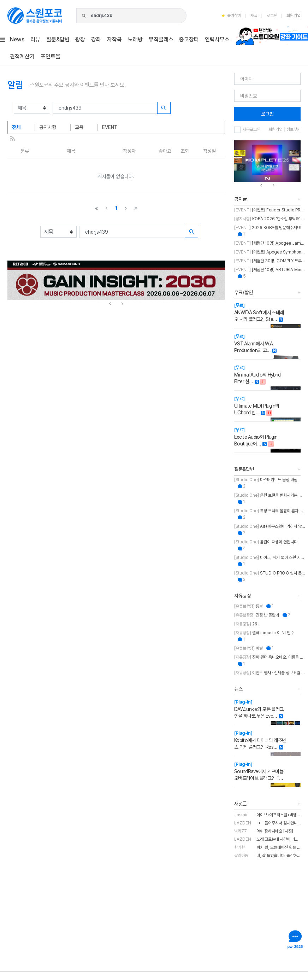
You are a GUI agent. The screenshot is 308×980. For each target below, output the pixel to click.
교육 (79, 127)
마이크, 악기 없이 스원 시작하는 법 (269, 558)
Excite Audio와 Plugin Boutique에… (256, 437)
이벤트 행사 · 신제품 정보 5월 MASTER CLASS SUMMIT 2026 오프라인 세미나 (269, 673)
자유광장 (243, 596)
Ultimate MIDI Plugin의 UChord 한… (257, 406)
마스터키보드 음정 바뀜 (266, 480)
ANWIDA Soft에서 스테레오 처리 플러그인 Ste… (259, 312)
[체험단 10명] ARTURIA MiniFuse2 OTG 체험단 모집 (269, 270)
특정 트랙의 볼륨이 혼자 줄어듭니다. (269, 511)
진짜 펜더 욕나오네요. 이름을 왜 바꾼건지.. (269, 657)
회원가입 (294, 16)
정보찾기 (294, 129)
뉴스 (238, 689)
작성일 (209, 151)
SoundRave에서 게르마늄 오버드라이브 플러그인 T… (259, 771)
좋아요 (165, 151)
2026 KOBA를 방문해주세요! (268, 228)
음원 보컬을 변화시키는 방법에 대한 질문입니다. (269, 495)
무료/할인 (244, 292)
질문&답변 (244, 469)
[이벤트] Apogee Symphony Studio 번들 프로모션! (269, 252)
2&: (246, 624)
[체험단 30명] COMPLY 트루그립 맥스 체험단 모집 (269, 261)
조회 (185, 151)
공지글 (241, 199)
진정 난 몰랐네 (257, 615)
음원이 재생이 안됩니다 (266, 542)
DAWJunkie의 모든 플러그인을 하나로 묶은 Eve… (259, 709)
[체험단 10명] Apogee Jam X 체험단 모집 (269, 243)
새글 (254, 16)
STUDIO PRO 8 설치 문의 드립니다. (269, 573)
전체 (16, 127)
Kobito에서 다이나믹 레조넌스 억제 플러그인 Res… (260, 740)
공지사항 (48, 127)
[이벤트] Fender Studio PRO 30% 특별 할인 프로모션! (269, 210)
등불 (248, 606)
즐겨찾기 (231, 16)
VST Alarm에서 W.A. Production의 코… (254, 343)
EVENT (110, 127)
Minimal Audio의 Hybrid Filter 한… (257, 375)
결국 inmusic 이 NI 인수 (264, 633)
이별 (248, 648)
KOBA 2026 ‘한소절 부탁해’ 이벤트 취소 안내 (269, 219)
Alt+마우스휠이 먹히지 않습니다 (269, 526)
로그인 (272, 16)
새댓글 (241, 804)
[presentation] (110, 304)
